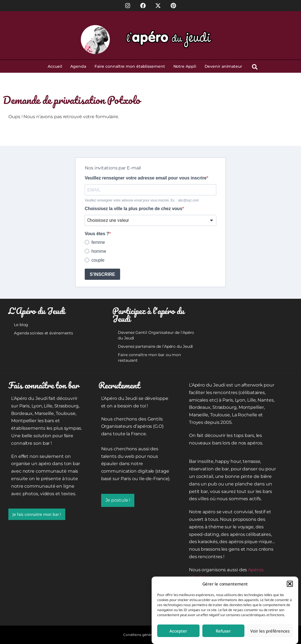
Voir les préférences (270, 631)
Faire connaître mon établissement (130, 66)
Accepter (178, 631)
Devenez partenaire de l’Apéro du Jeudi (155, 346)
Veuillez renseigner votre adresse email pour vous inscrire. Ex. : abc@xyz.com (142, 200)
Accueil (55, 66)
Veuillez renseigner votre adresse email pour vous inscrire (146, 178)
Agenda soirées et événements (43, 333)
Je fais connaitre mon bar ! (37, 514)
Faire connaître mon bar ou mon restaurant (149, 358)
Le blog (21, 325)
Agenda (78, 66)
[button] (290, 584)
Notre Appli (185, 66)
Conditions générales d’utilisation (151, 635)
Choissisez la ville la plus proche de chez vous (133, 209)
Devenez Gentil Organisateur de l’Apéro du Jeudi (156, 335)
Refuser (223, 631)
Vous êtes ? (97, 234)
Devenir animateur (223, 66)
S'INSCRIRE (102, 274)
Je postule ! (118, 500)
